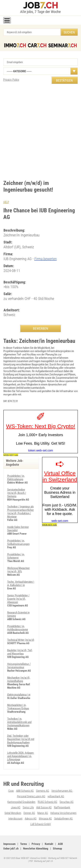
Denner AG (29, 813)
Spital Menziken (13, 813)
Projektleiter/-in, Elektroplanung (16, 478)
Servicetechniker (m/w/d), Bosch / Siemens (17, 493)
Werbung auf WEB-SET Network (63, 858)
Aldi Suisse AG (44, 807)
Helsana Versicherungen (63, 813)
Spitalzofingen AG (63, 819)
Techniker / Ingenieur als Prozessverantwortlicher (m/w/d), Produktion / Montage (21, 512)
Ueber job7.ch (11, 849)
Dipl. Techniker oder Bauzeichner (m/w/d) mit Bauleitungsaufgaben (21, 739)
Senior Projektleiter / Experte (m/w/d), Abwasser (18, 599)
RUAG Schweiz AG (47, 802)
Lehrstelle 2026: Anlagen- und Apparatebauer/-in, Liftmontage (21, 756)
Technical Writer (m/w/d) (21, 640)
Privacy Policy (11, 80)
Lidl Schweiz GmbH (40, 824)
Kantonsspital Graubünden (21, 802)
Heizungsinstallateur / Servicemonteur (19, 666)
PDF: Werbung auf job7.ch (41, 861)
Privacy (36, 844)
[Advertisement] (40, 130)
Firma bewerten (46, 259)
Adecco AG (31, 819)
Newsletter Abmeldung (36, 849)
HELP (6, 202)
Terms (24, 844)
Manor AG (43, 813)
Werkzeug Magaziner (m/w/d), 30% (18, 570)
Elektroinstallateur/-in (19, 695)
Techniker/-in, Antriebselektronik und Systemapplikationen (19, 722)
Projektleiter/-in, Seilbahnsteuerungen (18, 542)
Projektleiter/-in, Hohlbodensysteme (18, 628)
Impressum (9, 844)
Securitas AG (66, 802)
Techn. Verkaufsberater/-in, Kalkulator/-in (21, 583)
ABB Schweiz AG (25, 791)
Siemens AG (43, 791)
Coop (11, 791)
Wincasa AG (45, 819)
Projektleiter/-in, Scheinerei (16, 556)
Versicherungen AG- (62, 791)
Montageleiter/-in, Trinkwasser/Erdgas (18, 707)
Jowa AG (16, 807)
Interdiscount (15, 819)
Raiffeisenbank (62, 807)
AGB (60, 844)
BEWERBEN (40, 328)
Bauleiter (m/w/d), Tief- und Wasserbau (20, 652)
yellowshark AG (56, 796)
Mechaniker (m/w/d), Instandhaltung (19, 679)
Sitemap (57, 849)
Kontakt (49, 844)
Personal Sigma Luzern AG (31, 796)
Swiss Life (28, 807)
